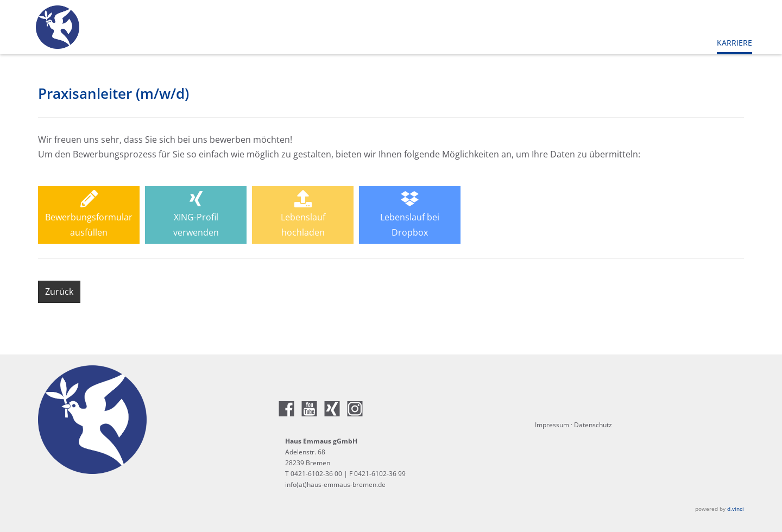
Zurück (59, 292)
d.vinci (736, 509)
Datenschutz (593, 425)
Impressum (552, 425)
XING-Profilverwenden (196, 214)
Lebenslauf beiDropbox (410, 214)
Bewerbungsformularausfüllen (89, 214)
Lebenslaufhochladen (303, 214)
